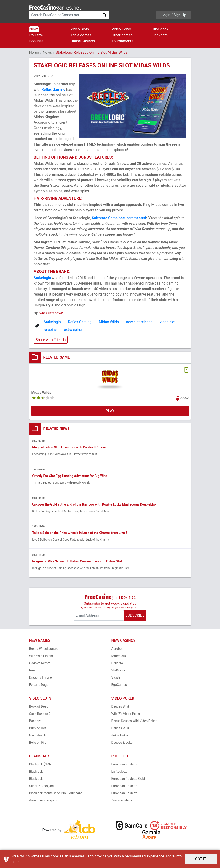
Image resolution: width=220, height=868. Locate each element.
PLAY (110, 411)
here (15, 862)
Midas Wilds (109, 322)
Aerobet (117, 649)
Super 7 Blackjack (42, 786)
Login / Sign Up (174, 15)
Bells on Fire (38, 743)
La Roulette (119, 772)
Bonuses (37, 41)
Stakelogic (42, 278)
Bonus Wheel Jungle (44, 649)
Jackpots (160, 35)
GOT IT (201, 859)
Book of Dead (39, 707)
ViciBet (117, 678)
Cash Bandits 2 (40, 714)
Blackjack (161, 29)
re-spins (50, 330)
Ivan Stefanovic (51, 313)
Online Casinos (83, 41)
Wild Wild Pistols (41, 656)
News (34, 29)
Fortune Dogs (39, 685)
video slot (168, 322)
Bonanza (35, 721)
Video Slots (80, 29)
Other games (122, 35)
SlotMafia (118, 671)
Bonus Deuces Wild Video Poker (134, 721)
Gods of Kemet (40, 663)
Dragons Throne (41, 678)
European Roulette (125, 765)
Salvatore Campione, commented (119, 218)
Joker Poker (120, 736)
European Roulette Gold (128, 779)
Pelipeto (117, 663)
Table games (81, 35)
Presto (34, 671)
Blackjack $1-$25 (41, 765)
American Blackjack (43, 801)
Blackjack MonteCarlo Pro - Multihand (56, 793)
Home (34, 52)
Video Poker (122, 29)
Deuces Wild (120, 707)
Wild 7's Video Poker (126, 714)
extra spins (73, 330)
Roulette (36, 35)
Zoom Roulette (122, 801)
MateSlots (119, 656)
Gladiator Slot (39, 736)
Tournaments (123, 41)
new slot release (139, 322)
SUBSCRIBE (135, 616)
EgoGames (119, 685)
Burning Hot (38, 729)
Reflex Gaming (53, 89)
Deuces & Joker (123, 743)
